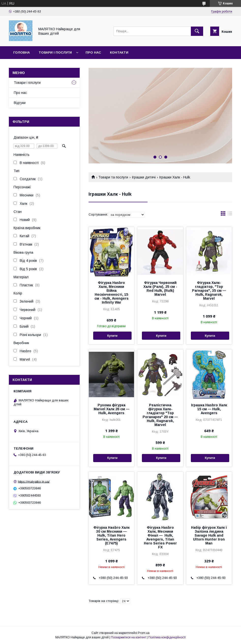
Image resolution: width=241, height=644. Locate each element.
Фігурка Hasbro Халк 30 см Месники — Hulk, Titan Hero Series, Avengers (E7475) (112, 535)
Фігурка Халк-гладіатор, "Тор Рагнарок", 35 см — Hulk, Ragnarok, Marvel (209, 291)
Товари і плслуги (27, 83)
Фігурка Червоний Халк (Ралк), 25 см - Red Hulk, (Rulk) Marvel (160, 289)
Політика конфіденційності (167, 637)
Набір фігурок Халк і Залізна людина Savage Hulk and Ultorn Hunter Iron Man (209, 535)
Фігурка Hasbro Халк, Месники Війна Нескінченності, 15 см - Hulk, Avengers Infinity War (112, 293)
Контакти (119, 52)
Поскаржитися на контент (128, 637)
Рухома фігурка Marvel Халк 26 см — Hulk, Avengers (112, 409)
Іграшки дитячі (144, 177)
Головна (22, 52)
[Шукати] (197, 31)
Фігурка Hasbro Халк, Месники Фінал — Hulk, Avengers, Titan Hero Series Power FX (160, 537)
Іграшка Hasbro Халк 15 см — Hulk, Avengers (209, 409)
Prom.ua (144, 633)
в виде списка (230, 215)
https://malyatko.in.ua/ (34, 481)
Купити (112, 336)
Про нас (93, 52)
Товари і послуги (55, 52)
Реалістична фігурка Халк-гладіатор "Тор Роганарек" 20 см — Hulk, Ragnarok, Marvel (160, 415)
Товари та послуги (113, 177)
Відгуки (20, 103)
